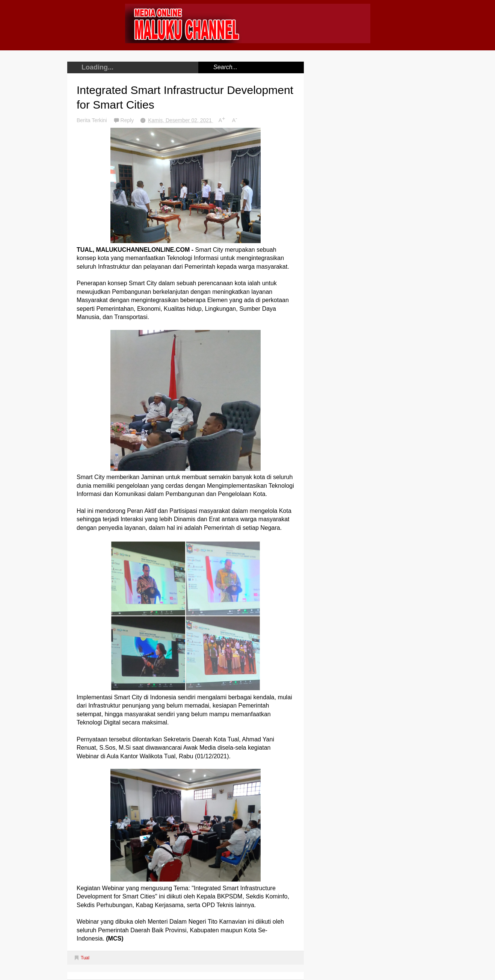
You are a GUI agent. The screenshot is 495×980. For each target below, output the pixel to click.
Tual (85, 958)
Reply (128, 120)
